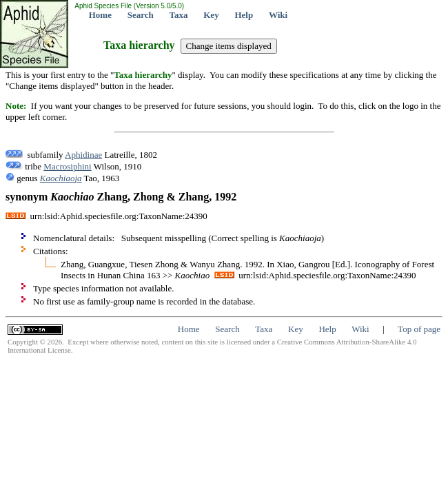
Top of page (419, 329)
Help (244, 15)
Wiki (278, 15)
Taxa (179, 15)
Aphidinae (83, 155)
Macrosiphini (67, 166)
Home (100, 15)
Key (211, 15)
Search (141, 15)
